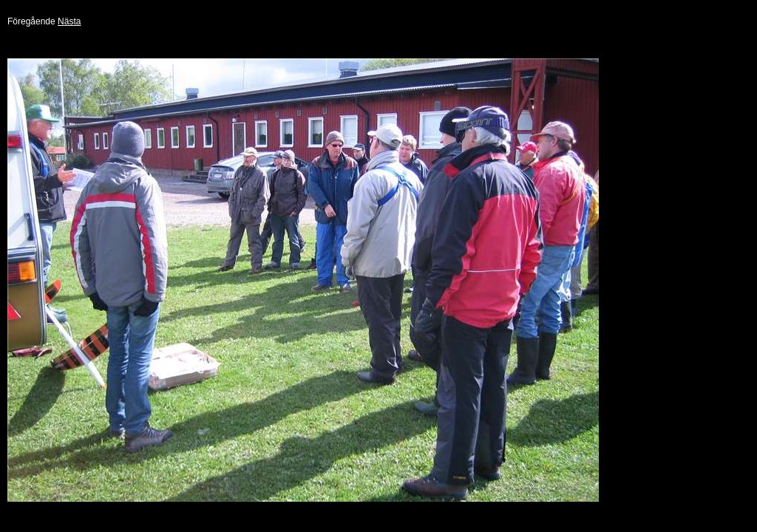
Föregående (31, 21)
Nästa (69, 21)
